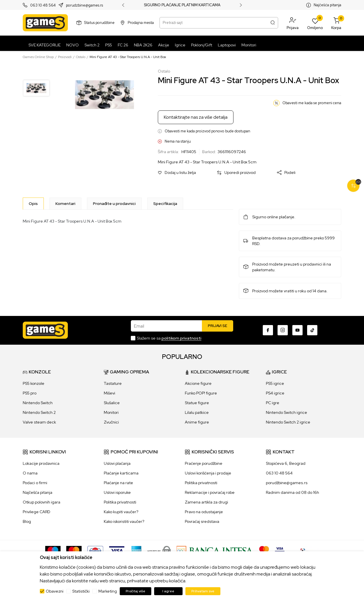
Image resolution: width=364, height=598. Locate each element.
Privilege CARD (37, 512)
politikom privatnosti (181, 338)
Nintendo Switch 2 (39, 412)
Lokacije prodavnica (41, 463)
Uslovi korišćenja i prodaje (208, 473)
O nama (30, 473)
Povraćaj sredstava (202, 521)
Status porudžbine (99, 23)
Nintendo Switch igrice (287, 412)
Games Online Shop (38, 57)
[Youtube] (297, 330)
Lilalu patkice (197, 412)
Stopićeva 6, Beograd (286, 463)
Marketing (108, 591)
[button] (293, 23)
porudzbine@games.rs (84, 5)
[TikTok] (312, 330)
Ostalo (81, 57)
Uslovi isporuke (117, 492)
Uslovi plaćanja (117, 463)
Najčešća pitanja (327, 5)
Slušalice (112, 403)
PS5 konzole (34, 383)
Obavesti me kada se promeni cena (312, 103)
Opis (33, 204)
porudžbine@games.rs (287, 483)
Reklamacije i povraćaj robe (210, 492)
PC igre (273, 403)
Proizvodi (65, 57)
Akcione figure (198, 383)
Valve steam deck (39, 422)
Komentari (65, 204)
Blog (27, 521)
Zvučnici (111, 422)
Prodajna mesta (141, 23)
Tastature (113, 383)
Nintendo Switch (38, 403)
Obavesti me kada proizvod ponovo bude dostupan (207, 131)
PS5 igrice (275, 383)
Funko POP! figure (201, 393)
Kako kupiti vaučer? (121, 512)
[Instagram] (283, 330)
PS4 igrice (275, 393)
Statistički (81, 591)
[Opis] (33, 204)
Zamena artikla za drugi (206, 502)
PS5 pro (30, 393)
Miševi (109, 393)
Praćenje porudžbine (204, 463)
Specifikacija (165, 204)
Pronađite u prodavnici (114, 204)
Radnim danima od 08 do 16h (292, 492)
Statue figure (197, 403)
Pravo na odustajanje (204, 512)
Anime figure (197, 422)
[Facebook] (268, 330)
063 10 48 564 (43, 5)
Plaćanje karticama (121, 473)
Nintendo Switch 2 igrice (288, 422)
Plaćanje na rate (118, 483)
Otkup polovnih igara (42, 502)
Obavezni (55, 591)
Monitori (111, 412)
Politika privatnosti (120, 502)
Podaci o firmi (35, 483)
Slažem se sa (169, 338)
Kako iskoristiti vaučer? (124, 521)
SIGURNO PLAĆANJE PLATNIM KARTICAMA (182, 5)
